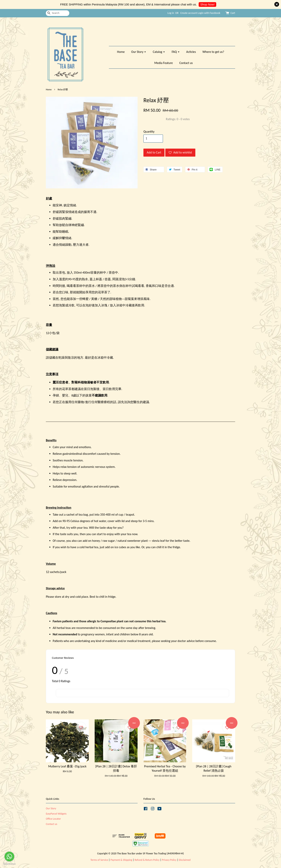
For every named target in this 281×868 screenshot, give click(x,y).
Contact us (186, 63)
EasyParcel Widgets (56, 814)
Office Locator (53, 819)
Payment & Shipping (121, 860)
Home (121, 52)
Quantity (149, 132)
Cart (233, 13)
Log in (171, 13)
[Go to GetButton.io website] (9, 864)
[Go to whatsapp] (9, 856)
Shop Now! (207, 4)
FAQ (176, 52)
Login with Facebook (209, 13)
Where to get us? (213, 52)
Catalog (159, 52)
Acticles (191, 52)
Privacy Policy (169, 860)
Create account (189, 13)
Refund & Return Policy (147, 860)
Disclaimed (185, 860)
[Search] (58, 13)
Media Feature (164, 63)
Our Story (139, 52)
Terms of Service (99, 860)
